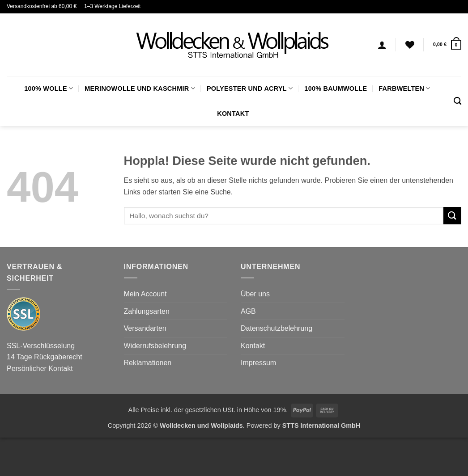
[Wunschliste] (410, 45)
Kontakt (233, 114)
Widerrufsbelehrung (155, 346)
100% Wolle (49, 88)
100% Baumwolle (336, 88)
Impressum (258, 363)
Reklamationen (148, 363)
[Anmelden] (382, 45)
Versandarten (145, 328)
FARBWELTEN (404, 88)
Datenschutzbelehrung (277, 328)
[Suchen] (457, 101)
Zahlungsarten (147, 311)
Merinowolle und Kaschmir (140, 88)
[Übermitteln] (452, 216)
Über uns (255, 294)
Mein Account (145, 294)
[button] (447, 44)
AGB (248, 311)
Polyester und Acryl (250, 88)
